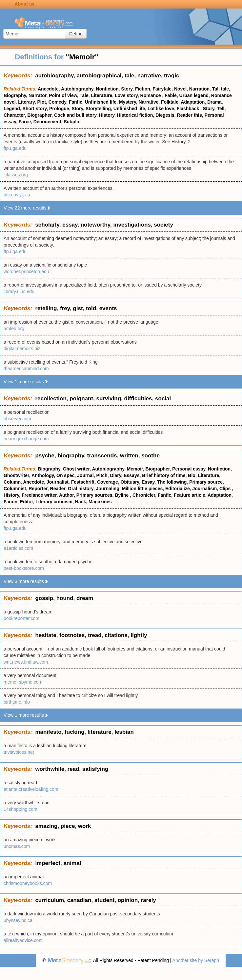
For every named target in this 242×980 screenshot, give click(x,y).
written (129, 456)
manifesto (48, 732)
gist (78, 308)
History (107, 115)
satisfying (95, 769)
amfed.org (14, 329)
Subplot (72, 122)
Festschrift (83, 482)
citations (116, 635)
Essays (131, 475)
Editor (27, 502)
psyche (45, 456)
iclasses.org (16, 175)
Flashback (189, 109)
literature (100, 732)
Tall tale (221, 89)
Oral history (81, 489)
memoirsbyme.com (23, 682)
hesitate (46, 635)
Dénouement (47, 122)
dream (85, 598)
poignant (81, 399)
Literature (102, 95)
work (85, 826)
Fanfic (76, 102)
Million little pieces (142, 489)
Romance (151, 95)
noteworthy (95, 225)
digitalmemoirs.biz (22, 349)
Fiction (143, 89)
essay (70, 225)
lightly (139, 635)
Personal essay (189, 469)
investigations (132, 225)
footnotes (72, 635)
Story (127, 89)
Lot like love (161, 109)
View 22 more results (27, 208)
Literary (26, 102)
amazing (46, 826)
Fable (171, 95)
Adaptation (193, 102)
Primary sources (94, 495)
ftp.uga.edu (15, 148)
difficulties (138, 399)
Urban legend (194, 95)
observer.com (17, 419)
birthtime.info (17, 702)
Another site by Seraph (196, 960)
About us (25, 4)
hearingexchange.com (26, 439)
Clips (226, 489)
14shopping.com (20, 809)
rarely (149, 900)
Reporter (38, 489)
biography (71, 456)
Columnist (15, 489)
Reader (58, 489)
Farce (25, 122)
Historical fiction (135, 115)
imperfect (48, 863)
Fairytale (162, 89)
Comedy (57, 102)
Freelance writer (39, 495)
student (104, 900)
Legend (12, 109)
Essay (148, 482)
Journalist (58, 482)
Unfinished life (101, 102)
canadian (79, 900)
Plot (41, 102)
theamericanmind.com (26, 369)
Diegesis (165, 115)
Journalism (204, 489)
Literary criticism (54, 502)
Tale (84, 95)
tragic (171, 76)
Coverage (108, 482)
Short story (35, 109)
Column (12, 482)
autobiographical (99, 76)
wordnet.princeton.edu (26, 271)
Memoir (135, 469)
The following (172, 482)
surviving (109, 399)
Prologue (59, 109)
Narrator (37, 95)
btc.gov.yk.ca (17, 195)
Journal (85, 475)
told (91, 308)
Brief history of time (164, 475)
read (73, 769)
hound (65, 598)
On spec (65, 475)
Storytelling (98, 109)
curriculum (50, 900)
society (163, 225)
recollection (51, 399)
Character (14, 115)
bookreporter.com (21, 618)
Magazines (100, 502)
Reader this (190, 115)
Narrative (149, 102)
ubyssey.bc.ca (18, 920)
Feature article (190, 495)
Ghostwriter (16, 475)
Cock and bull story (75, 115)
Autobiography (77, 89)
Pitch (102, 475)
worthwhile (50, 769)
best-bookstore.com (24, 568)
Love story (126, 95)
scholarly (47, 225)
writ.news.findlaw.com (26, 662)
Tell (221, 109)
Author (66, 495)
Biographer (39, 115)
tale (129, 76)
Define (76, 34)
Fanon (10, 502)
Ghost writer (76, 469)
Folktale (170, 102)
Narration (199, 89)
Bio (192, 475)
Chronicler (144, 495)
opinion (128, 900)
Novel (180, 89)
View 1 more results (26, 382)
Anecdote (48, 89)
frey (65, 308)
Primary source (206, 482)
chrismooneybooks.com (28, 883)
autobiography (54, 76)
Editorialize (178, 489)
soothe (151, 456)
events (108, 308)
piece (68, 826)
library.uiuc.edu (19, 291)
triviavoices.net (19, 752)
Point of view (63, 95)
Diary (115, 475)
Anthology (43, 475)
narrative (149, 76)
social (163, 399)
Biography (15, 95)
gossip (44, 598)
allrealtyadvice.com (23, 940)
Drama (214, 102)
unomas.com (17, 846)
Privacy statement (187, 973)
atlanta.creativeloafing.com (31, 789)
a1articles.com (18, 548)
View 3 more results (26, 581)
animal (72, 863)
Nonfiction (107, 89)
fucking (74, 732)
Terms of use (222, 973)
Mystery (128, 102)
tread (95, 635)
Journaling (108, 489)
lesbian (124, 732)
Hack (81, 502)
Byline (122, 495)
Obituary (130, 482)
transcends (102, 456)
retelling (46, 308)
